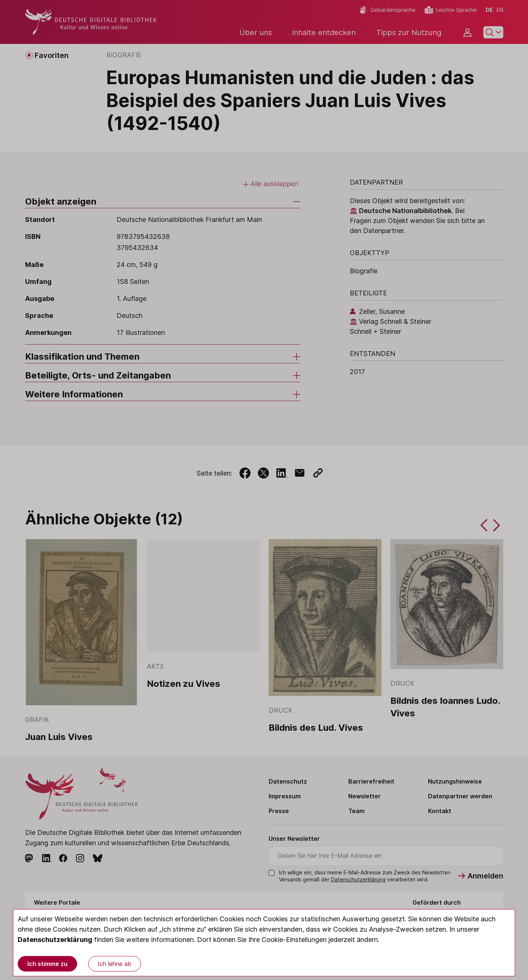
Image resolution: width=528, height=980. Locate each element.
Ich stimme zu (47, 964)
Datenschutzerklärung (55, 940)
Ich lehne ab (115, 964)
